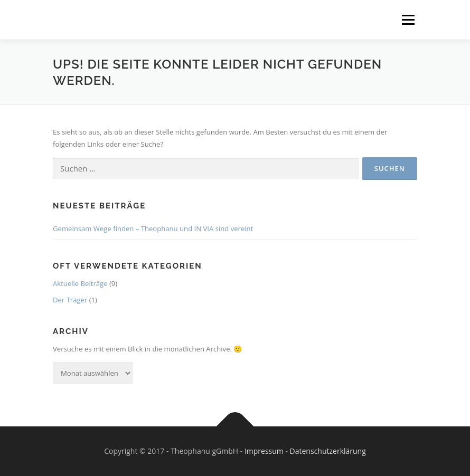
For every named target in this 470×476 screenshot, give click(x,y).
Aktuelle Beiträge (80, 283)
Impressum (264, 451)
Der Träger (70, 300)
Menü (408, 20)
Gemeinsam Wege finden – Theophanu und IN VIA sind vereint (153, 229)
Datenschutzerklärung (328, 451)
